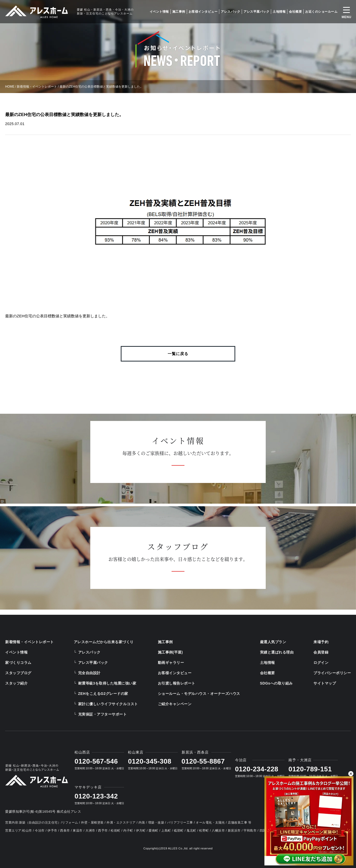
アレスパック (230, 12)
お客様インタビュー (203, 12)
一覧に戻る (178, 354)
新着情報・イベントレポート (37, 87)
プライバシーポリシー (332, 673)
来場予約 (321, 642)
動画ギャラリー (171, 663)
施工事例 (179, 12)
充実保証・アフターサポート (103, 714)
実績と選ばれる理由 (277, 652)
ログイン (321, 663)
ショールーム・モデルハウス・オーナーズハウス (199, 694)
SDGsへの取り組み (276, 683)
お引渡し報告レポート (177, 683)
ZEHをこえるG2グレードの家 (103, 694)
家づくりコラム (18, 663)
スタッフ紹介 (16, 683)
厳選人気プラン (273, 642)
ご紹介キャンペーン (175, 704)
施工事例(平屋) (170, 652)
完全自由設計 (89, 673)
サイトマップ (325, 683)
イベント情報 (159, 12)
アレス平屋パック (256, 12)
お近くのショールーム (321, 12)
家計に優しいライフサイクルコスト (108, 704)
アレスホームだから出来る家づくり (104, 642)
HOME (10, 87)
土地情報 (279, 12)
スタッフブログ (18, 673)
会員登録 (321, 652)
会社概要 (295, 12)
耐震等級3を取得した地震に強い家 (107, 683)
